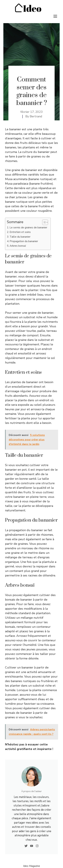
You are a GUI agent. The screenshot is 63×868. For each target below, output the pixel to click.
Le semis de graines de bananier (28, 228)
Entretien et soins (20, 232)
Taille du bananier (20, 237)
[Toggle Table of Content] (43, 222)
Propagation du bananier (24, 241)
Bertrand (36, 116)
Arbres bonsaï (18, 246)
